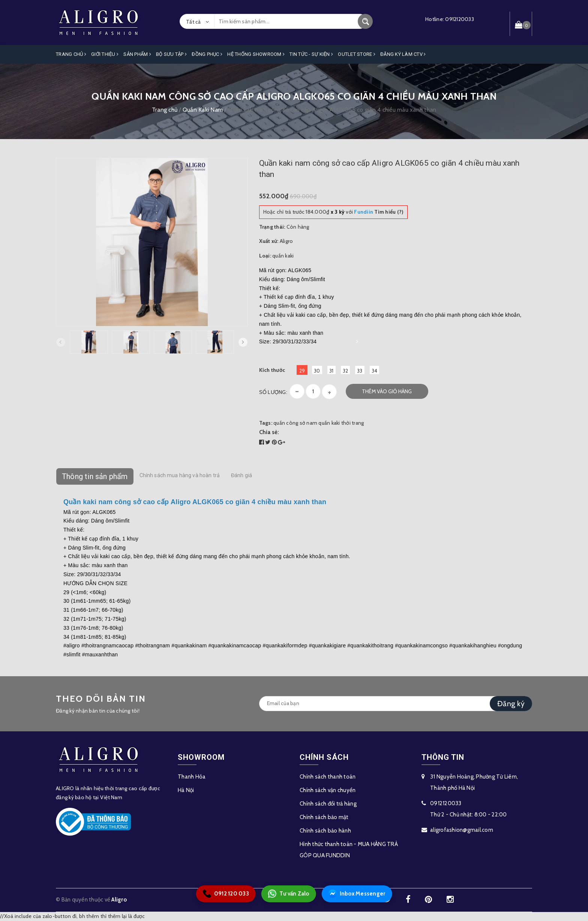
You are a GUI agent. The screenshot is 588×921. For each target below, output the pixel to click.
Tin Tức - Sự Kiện (311, 54)
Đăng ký (511, 704)
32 (346, 371)
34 (375, 371)
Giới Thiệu (105, 54)
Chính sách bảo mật (324, 817)
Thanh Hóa (192, 777)
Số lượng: (273, 392)
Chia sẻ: (269, 432)
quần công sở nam (295, 423)
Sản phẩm (137, 54)
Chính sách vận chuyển (328, 790)
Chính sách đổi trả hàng (328, 804)
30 (317, 371)
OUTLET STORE (357, 54)
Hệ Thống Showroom (256, 54)
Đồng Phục (207, 54)
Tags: (266, 423)
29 (302, 371)
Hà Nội (186, 790)
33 (360, 371)
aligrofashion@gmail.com (462, 830)
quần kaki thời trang (341, 423)
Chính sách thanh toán (328, 777)
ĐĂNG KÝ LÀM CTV (403, 54)
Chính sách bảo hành (325, 831)
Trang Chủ (71, 54)
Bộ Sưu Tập (171, 54)
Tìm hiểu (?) (379, 212)
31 (331, 371)
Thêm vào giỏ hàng (387, 391)
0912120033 (460, 19)
